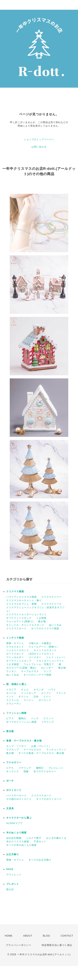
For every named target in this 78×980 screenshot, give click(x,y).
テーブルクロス (30, 671)
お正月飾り (13, 854)
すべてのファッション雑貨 (21, 722)
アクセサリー (14, 762)
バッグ (35, 718)
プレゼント (13, 884)
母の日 (10, 889)
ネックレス (13, 771)
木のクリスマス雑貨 (18, 842)
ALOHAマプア (15, 823)
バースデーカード (16, 796)
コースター (35, 657)
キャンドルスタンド (45, 650)
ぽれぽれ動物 (14, 838)
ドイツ (47, 697)
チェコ (25, 690)
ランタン (11, 671)
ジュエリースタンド (18, 650)
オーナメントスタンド (19, 618)
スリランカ (13, 700)
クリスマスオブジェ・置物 (21, 604)
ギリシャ (24, 697)
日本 (36, 697)
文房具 (10, 808)
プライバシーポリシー (19, 945)
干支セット (40, 842)
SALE (10, 869)
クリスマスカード (16, 628)
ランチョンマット (56, 750)
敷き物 (42, 621)
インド (10, 697)
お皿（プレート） (41, 746)
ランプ (47, 671)
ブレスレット (56, 768)
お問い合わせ (39, 147)
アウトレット (14, 875)
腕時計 (22, 718)
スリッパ (48, 718)
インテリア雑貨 (15, 638)
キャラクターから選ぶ (19, 818)
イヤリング (48, 722)
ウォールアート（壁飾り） (44, 647)
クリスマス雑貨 (15, 591)
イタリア (11, 690)
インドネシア (29, 693)
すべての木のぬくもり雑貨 (21, 845)
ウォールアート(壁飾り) (20, 621)
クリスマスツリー (51, 597)
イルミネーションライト (50, 661)
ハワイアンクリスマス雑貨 (21, 597)
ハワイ (52, 690)
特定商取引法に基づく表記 (57, 945)
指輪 (26, 771)
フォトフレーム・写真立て (39, 664)
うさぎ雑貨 (13, 664)
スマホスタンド (15, 647)
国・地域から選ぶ (16, 684)
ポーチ (10, 781)
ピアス (10, 718)
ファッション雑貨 (16, 713)
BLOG (47, 936)
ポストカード (14, 790)
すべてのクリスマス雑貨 (45, 628)
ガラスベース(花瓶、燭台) (21, 668)
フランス (61, 693)
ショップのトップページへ (39, 139)
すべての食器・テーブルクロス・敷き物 (41, 753)
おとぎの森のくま (56, 838)
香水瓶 (10, 731)
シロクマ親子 (34, 838)
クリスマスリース (51, 604)
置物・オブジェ (15, 643)
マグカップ (13, 750)
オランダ (39, 690)
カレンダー (47, 668)
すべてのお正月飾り (40, 860)
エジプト (46, 693)
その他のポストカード (19, 799)
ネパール (11, 693)
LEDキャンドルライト (41, 654)
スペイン (29, 700)
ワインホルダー (15, 657)
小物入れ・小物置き (40, 643)
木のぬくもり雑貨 (16, 833)
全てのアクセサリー (45, 771)
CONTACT (67, 936)
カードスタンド (15, 654)
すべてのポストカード (49, 799)
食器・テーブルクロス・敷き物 (24, 741)
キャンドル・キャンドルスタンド (25, 625)
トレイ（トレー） (56, 657)
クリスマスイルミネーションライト (27, 614)
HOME (9, 936)
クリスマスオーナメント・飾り (24, 600)
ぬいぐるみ (55, 625)
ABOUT (28, 936)
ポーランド (45, 700)
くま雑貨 (41, 618)
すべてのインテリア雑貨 (38, 675)
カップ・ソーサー (16, 746)
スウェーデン (14, 704)
